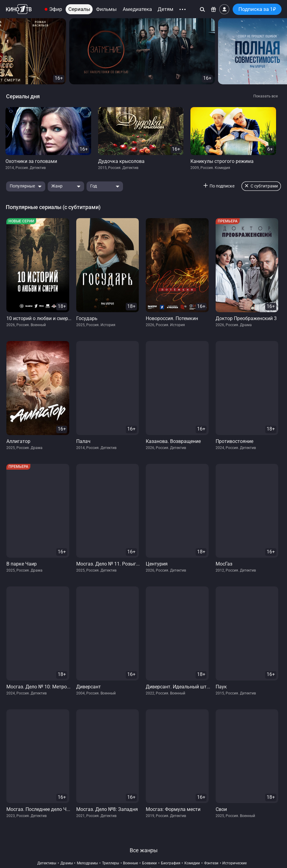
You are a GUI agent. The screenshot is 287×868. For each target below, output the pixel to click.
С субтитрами (264, 186)
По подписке (222, 186)
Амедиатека (137, 9)
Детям (166, 9)
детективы (47, 863)
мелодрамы (87, 863)
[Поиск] (202, 9)
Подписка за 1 (257, 9)
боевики (149, 863)
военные (130, 863)
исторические (234, 863)
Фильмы (106, 9)
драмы (67, 863)
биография (171, 863)
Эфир (56, 9)
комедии (192, 863)
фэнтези (211, 863)
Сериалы (79, 9)
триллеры (111, 863)
